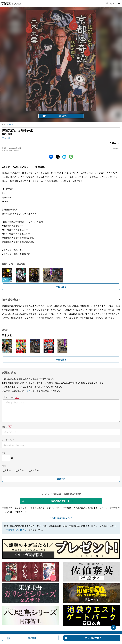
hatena (64, 157)
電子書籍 (10, 125)
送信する (61, 479)
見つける (110, 3)
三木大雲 (6, 138)
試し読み (63, 116)
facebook (51, 157)
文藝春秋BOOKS (11, 4)
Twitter (58, 157)
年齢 (4, 453)
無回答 (36, 470)
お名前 (5, 427)
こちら (29, 391)
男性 (9, 470)
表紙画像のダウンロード (62, 501)
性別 (4, 466)
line (71, 157)
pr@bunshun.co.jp (61, 518)
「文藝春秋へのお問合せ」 (16, 530)
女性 (22, 470)
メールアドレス (8, 440)
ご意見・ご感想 (8, 397)
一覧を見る (61, 287)
